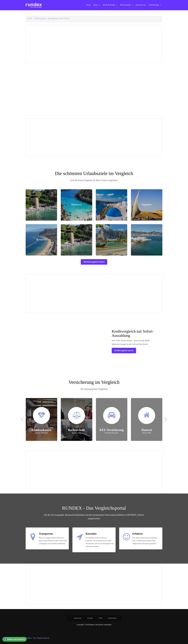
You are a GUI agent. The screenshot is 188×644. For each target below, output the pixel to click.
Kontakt (90, 618)
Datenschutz (112, 618)
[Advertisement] (60, 44)
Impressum (78, 618)
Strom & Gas (141, 5)
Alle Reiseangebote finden (94, 262)
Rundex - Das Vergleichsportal (37, 638)
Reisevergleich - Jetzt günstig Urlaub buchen (52, 18)
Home (88, 5)
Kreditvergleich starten (124, 350)
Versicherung (154, 5)
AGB (100, 618)
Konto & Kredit (109, 5)
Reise (96, 5)
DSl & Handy (125, 5)
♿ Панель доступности (15, 639)
